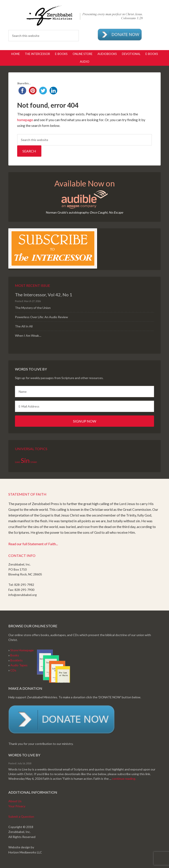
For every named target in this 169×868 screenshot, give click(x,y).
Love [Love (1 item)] (17, 462)
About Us (15, 801)
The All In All (24, 326)
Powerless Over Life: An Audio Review (41, 317)
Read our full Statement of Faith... (33, 544)
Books (15, 655)
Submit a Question (21, 816)
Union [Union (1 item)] (34, 462)
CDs (13, 670)
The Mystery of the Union (33, 308)
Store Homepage (22, 650)
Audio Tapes (19, 665)
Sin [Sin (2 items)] (25, 460)
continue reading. (124, 779)
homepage (25, 120)
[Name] (84, 392)
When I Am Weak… (28, 335)
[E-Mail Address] (84, 406)
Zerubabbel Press (84, 15)
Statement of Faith (27, 494)
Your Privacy (17, 806)
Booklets (17, 660)
